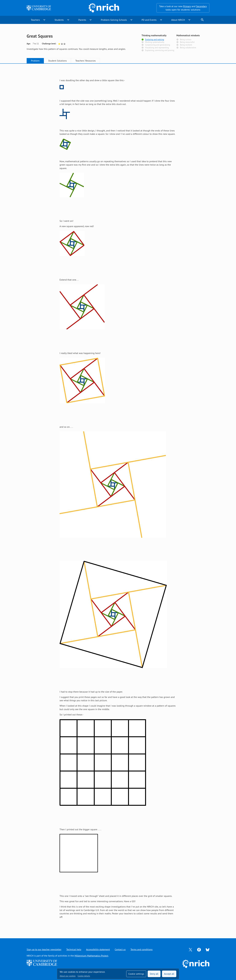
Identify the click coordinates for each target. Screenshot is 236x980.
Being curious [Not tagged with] (186, 40)
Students (59, 20)
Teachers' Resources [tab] (86, 61)
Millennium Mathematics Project (91, 956)
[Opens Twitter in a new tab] (190, 949)
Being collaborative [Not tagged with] (188, 48)
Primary (187, 6)
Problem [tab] (35, 61)
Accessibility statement (98, 949)
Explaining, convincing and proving (160, 50)
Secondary (201, 6)
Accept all (169, 974)
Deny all (154, 974)
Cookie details (84, 976)
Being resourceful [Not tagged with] (187, 42)
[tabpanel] (118, 498)
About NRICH (178, 20)
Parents (82, 20)
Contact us (120, 949)
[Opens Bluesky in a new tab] (208, 949)
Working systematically (155, 42)
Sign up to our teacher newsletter (44, 949)
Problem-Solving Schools (114, 20)
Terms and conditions (142, 949)
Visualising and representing (157, 48)
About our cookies (68, 976)
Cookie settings (136, 974)
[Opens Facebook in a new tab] (199, 949)
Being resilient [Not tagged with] (186, 45)
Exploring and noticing (155, 40)
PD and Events (149, 20)
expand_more (44, 20)
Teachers (35, 20)
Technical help (74, 949)
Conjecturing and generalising (158, 45)
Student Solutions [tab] (57, 61)
